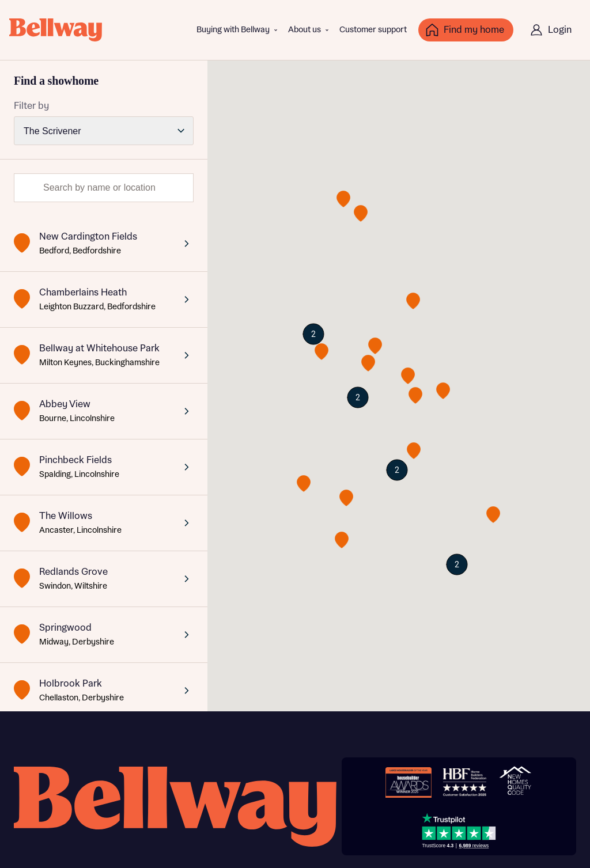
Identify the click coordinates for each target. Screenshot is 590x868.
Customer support (373, 30)
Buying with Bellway (233, 30)
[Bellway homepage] (175, 807)
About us (305, 30)
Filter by (31, 106)
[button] (346, 498)
